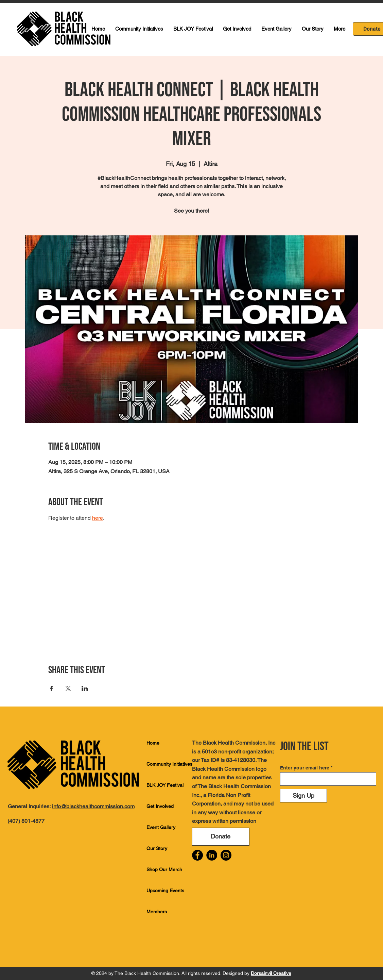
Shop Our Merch (164, 869)
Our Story (157, 848)
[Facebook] (197, 855)
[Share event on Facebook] (51, 688)
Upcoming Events (165, 891)
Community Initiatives (169, 764)
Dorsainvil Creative (271, 973)
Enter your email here (305, 768)
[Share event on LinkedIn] (85, 688)
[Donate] (221, 837)
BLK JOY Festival (165, 785)
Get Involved (160, 806)
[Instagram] (226, 855)
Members (157, 912)
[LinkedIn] (212, 855)
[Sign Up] (303, 796)
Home (153, 743)
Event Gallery (161, 827)
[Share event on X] (68, 688)
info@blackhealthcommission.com (93, 806)
